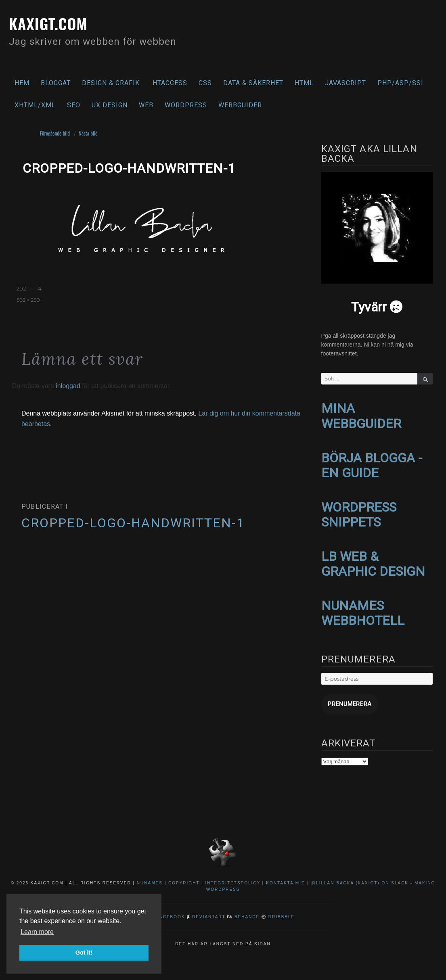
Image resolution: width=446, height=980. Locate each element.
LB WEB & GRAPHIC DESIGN (373, 558)
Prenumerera (345, 694)
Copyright (184, 872)
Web (146, 105)
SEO (74, 105)
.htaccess (169, 83)
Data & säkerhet (253, 83)
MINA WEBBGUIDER (361, 415)
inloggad (68, 386)
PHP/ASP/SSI (400, 83)
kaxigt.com (54, 22)
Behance (247, 906)
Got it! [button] (84, 953)
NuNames (151, 872)
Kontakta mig (286, 872)
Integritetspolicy (233, 872)
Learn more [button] (37, 932)
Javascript (345, 83)
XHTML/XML (35, 105)
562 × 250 (28, 300)
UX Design (110, 105)
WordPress (186, 105)
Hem (22, 83)
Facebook (171, 906)
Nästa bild (88, 133)
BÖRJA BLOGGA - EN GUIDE (372, 463)
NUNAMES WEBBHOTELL (363, 605)
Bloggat (56, 83)
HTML (304, 83)
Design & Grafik (111, 83)
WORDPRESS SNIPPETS (359, 510)
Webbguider (240, 105)
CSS (205, 83)
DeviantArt (209, 906)
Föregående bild (55, 133)
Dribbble (282, 906)
